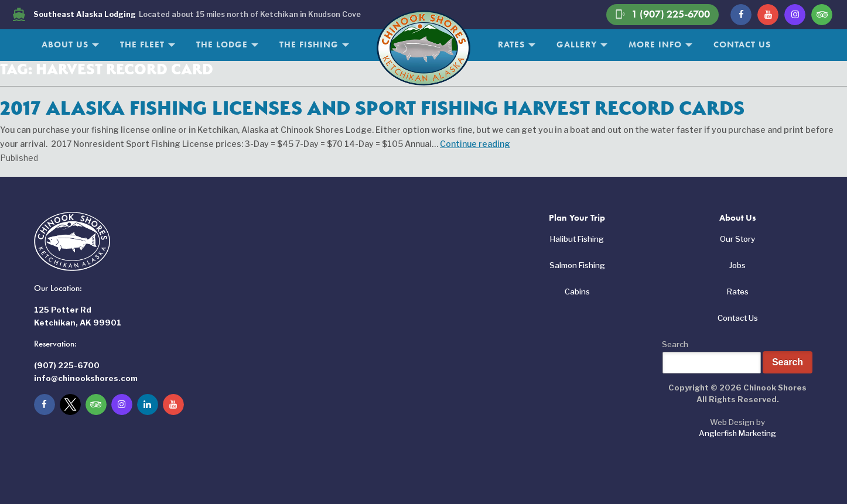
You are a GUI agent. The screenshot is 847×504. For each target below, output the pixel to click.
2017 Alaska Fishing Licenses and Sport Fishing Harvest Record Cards (372, 108)
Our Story (737, 239)
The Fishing (309, 44)
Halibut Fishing (577, 239)
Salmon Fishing (577, 265)
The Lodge (222, 44)
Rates (511, 44)
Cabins (577, 292)
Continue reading (475, 144)
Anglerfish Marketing (737, 433)
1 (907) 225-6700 (662, 15)
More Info (655, 44)
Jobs (737, 265)
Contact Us (742, 44)
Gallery (577, 44)
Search (675, 344)
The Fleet (142, 44)
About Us (65, 44)
